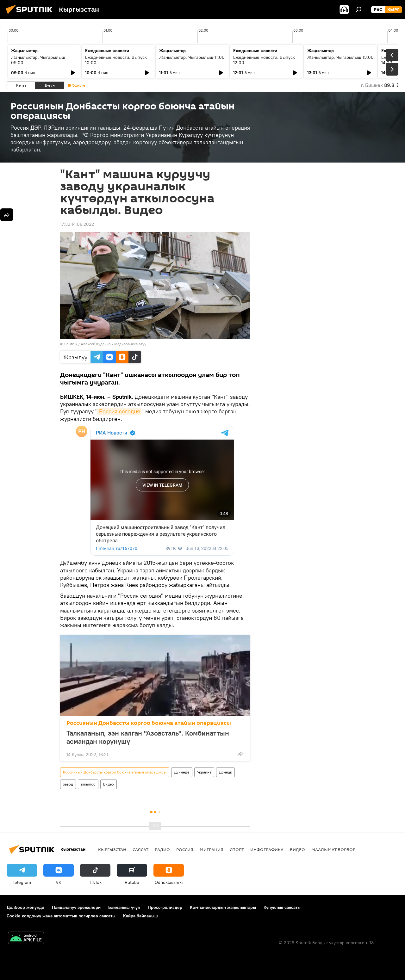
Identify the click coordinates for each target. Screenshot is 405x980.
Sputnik (71, 344)
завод (68, 784)
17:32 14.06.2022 (77, 224)
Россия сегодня (119, 411)
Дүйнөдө (182, 772)
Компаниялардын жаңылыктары (223, 907)
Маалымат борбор (333, 849)
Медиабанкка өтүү (130, 344)
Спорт (237, 849)
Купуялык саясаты (282, 907)
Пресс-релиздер (165, 907)
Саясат (140, 849)
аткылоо (88, 784)
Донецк (225, 772)
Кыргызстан (112, 849)
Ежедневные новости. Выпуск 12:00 (264, 60)
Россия (185, 849)
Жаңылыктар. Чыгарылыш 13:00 (340, 57)
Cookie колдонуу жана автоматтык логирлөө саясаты (61, 916)
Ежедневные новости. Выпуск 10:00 (116, 60)
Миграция (212, 849)
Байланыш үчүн (124, 907)
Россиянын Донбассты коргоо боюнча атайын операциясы (149, 723)
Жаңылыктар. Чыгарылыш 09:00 (38, 60)
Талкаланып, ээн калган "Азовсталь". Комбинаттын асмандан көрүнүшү (148, 737)
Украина (204, 772)
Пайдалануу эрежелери (76, 907)
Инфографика (267, 849)
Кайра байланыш (140, 916)
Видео (109, 784)
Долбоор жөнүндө (25, 907)
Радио (162, 849)
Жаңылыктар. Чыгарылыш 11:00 (192, 57)
